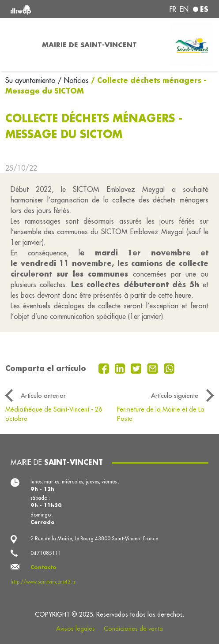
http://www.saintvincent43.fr (43, 582)
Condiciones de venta (133, 629)
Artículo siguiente (175, 395)
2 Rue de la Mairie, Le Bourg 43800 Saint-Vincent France (94, 539)
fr (173, 9)
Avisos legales (76, 629)
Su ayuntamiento (32, 80)
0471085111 (46, 553)
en (184, 9)
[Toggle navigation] (18, 45)
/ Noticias (73, 80)
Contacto (43, 567)
